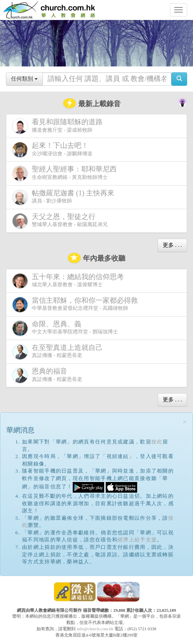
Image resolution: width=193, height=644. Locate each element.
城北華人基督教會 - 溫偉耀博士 (70, 281)
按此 (157, 442)
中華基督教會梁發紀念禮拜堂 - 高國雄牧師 (77, 305)
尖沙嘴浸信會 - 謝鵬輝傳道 (52, 150)
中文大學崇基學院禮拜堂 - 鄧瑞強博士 (65, 328)
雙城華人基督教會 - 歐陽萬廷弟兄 (60, 221)
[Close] (185, 422)
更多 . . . (172, 245)
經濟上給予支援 (137, 540)
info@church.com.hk (95, 629)
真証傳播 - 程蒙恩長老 (59, 352)
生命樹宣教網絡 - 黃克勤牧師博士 (66, 173)
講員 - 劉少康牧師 (65, 197)
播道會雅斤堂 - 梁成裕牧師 (59, 126)
